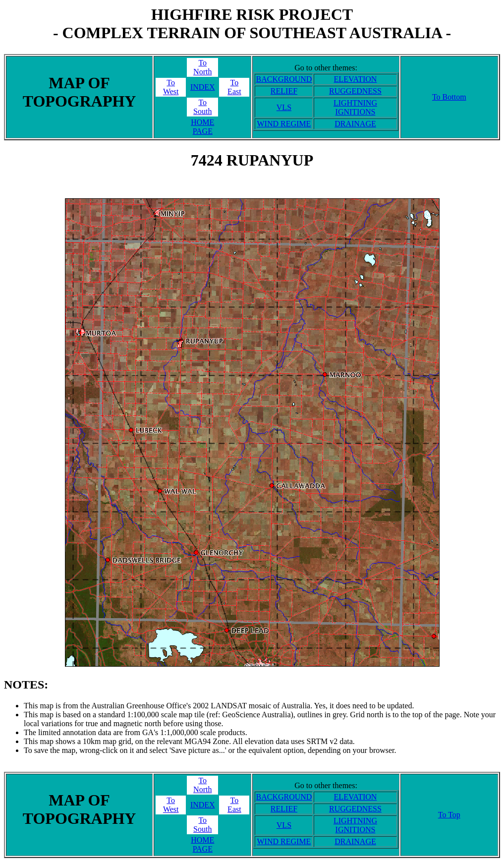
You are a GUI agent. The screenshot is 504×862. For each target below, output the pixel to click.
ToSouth (202, 107)
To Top (449, 815)
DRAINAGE (355, 124)
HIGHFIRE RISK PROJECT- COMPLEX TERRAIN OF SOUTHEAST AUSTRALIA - (252, 24)
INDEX (203, 87)
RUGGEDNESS (355, 91)
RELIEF (284, 91)
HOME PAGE (202, 127)
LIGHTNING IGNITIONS (355, 107)
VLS (284, 107)
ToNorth (202, 67)
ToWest (171, 87)
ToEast (234, 87)
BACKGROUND (284, 79)
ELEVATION (356, 79)
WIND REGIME (284, 124)
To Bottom (449, 97)
